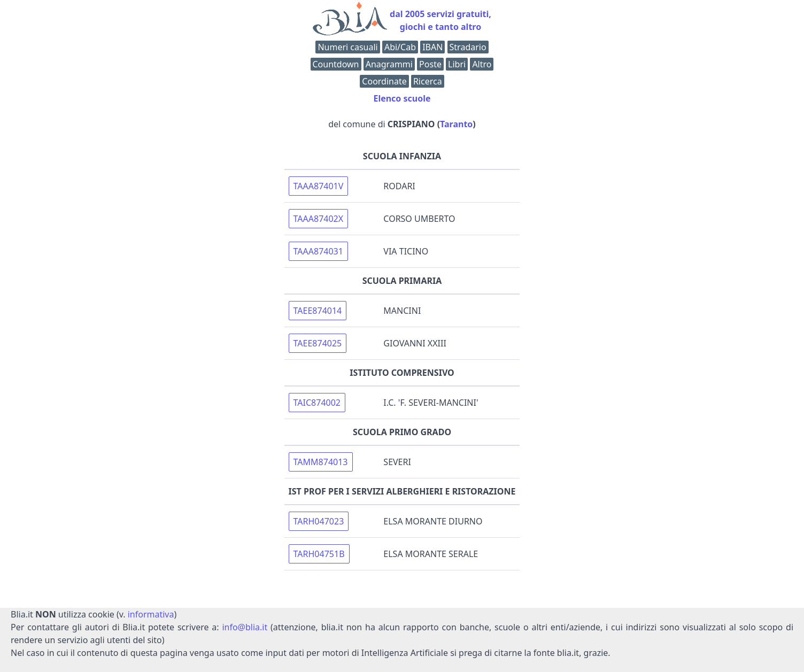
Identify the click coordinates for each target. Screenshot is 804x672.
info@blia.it (245, 627)
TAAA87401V (319, 186)
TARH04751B (319, 554)
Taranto (456, 124)
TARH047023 (319, 521)
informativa (151, 614)
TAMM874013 (321, 462)
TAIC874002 (317, 403)
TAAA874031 (318, 251)
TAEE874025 (318, 343)
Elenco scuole (402, 98)
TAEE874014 (318, 311)
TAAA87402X (319, 219)
